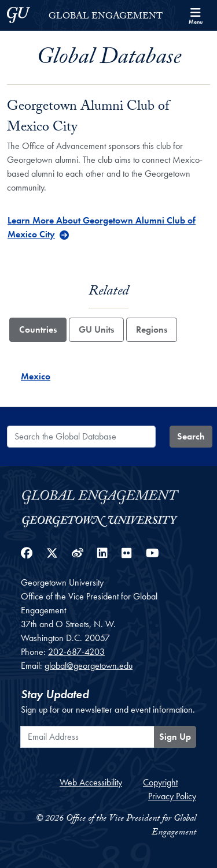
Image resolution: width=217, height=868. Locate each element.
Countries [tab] (38, 329)
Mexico (36, 376)
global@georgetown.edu (89, 666)
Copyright (160, 782)
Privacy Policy (172, 796)
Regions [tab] (152, 329)
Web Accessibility (91, 782)
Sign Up (175, 737)
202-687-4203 (76, 652)
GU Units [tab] (96, 329)
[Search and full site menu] (196, 15)
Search (191, 436)
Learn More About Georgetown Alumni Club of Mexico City (102, 227)
